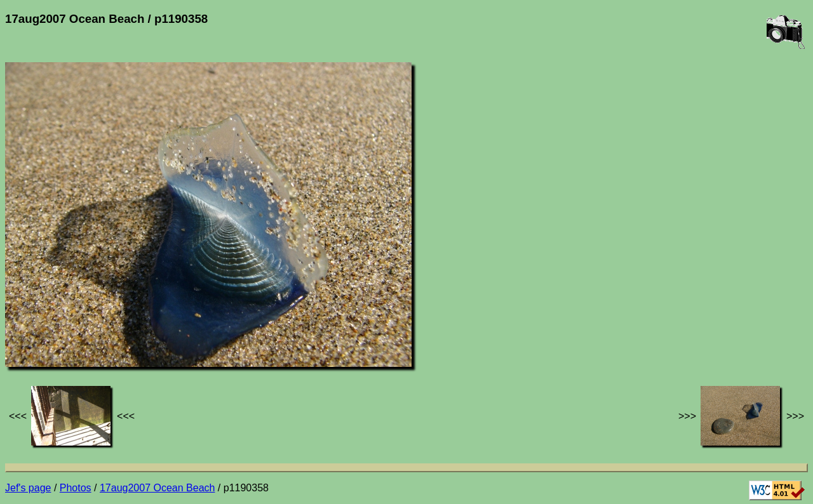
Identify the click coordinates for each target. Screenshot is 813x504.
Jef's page (28, 488)
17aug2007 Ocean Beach (157, 488)
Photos (76, 488)
